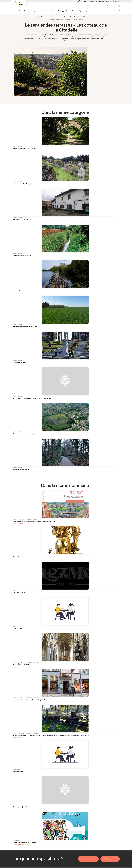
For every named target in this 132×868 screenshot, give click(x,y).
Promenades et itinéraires (72, 17)
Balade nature (87, 17)
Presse (92, 1)
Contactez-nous (90, 859)
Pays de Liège (77, 11)
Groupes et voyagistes (104, 1)
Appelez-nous (111, 859)
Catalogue (42, 17)
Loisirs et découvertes (55, 17)
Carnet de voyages (112, 6)
